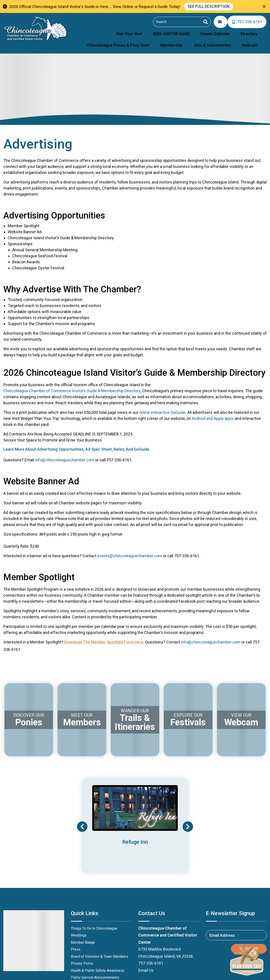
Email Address (222, 872)
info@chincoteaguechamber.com (65, 454)
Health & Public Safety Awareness (98, 907)
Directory (188, 31)
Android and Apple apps (213, 413)
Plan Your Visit (91, 31)
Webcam (253, 40)
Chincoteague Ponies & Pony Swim (230, 31)
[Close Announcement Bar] (264, 6)
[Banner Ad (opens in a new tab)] (135, 787)
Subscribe (249, 885)
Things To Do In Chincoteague (94, 865)
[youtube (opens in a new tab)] (155, 919)
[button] (82, 792)
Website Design (209, 974)
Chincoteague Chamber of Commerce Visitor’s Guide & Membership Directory (72, 385)
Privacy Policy (82, 900)
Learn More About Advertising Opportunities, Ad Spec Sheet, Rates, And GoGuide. (77, 443)
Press (76, 886)
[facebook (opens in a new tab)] (144, 919)
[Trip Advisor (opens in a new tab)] (179, 919)
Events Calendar (162, 31)
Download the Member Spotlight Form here (104, 636)
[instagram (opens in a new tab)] (167, 919)
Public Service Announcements (95, 914)
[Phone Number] (248, 21)
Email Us (146, 907)
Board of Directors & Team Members (99, 893)
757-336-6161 (151, 900)
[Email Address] (222, 21)
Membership (190, 40)
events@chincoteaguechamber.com (130, 550)
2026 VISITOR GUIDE (126, 31)
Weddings (79, 872)
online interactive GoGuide (162, 407)
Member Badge (83, 879)
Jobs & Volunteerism (223, 40)
